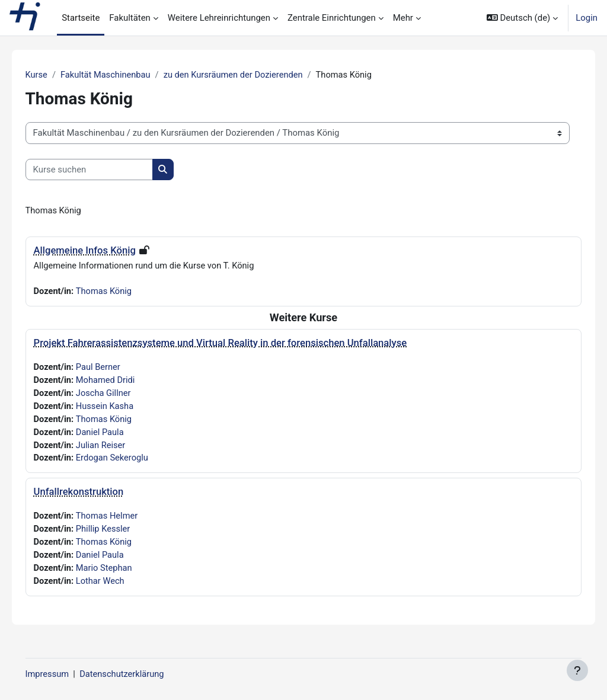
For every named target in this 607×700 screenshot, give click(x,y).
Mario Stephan (122, 573)
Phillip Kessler (121, 533)
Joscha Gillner (122, 395)
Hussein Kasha (123, 408)
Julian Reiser (119, 448)
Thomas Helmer (125, 519)
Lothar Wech (118, 586)
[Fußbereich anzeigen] (577, 670)
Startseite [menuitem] (81, 18)
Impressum (64, 675)
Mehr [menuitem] (403, 18)
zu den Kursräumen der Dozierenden (253, 75)
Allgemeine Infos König (101, 251)
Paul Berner (116, 369)
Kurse (53, 75)
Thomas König (122, 292)
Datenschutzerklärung (140, 675)
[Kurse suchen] (106, 170)
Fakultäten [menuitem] (130, 18)
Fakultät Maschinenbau (124, 75)
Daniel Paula (118, 434)
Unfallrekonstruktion (95, 495)
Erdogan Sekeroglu (130, 461)
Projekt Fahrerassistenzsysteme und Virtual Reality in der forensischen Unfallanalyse (237, 344)
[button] (522, 18)
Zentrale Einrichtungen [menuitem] (332, 18)
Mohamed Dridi (124, 382)
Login (587, 18)
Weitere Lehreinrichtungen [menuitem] (219, 18)
